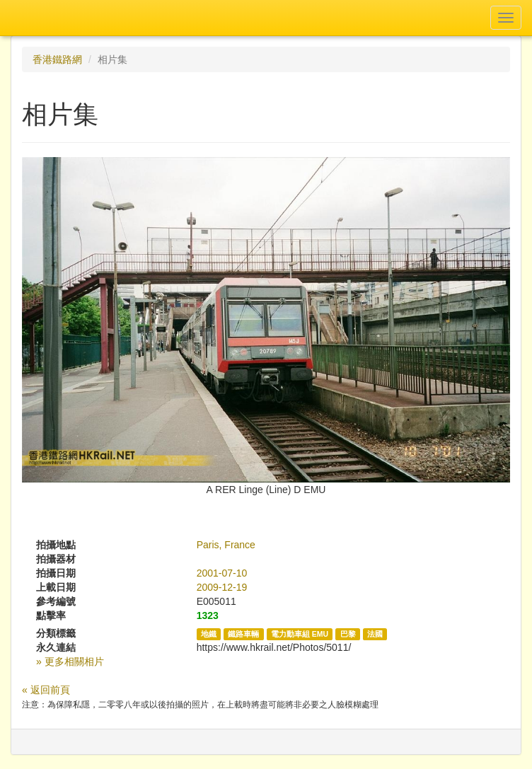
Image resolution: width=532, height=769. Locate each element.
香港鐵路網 (57, 59)
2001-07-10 (222, 573)
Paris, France (226, 545)
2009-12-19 (222, 587)
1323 (208, 615)
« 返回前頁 (46, 690)
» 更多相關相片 (70, 661)
